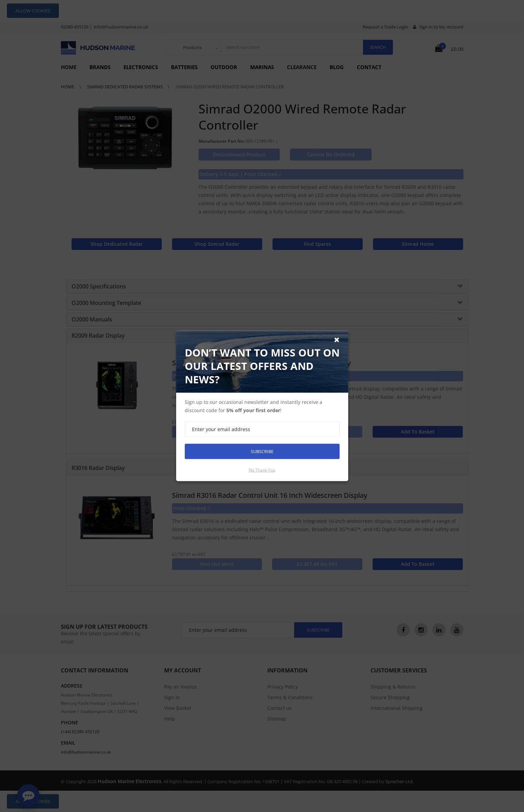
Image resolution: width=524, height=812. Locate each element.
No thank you (262, 470)
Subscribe (262, 451)
